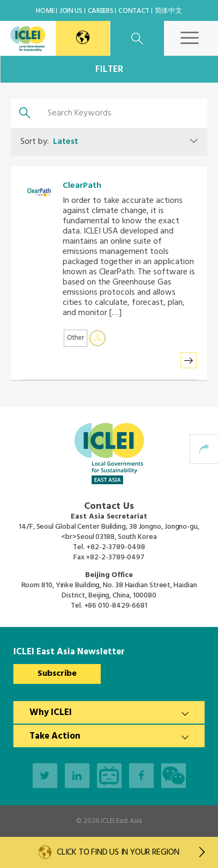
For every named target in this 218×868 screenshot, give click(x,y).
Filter (109, 70)
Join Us (71, 11)
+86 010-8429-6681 (116, 606)
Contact (134, 11)
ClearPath (82, 186)
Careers (101, 11)
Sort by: (49, 142)
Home (45, 11)
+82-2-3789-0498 (116, 547)
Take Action (55, 736)
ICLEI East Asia (121, 821)
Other (76, 338)
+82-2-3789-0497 (115, 557)
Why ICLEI (51, 713)
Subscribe (57, 674)
